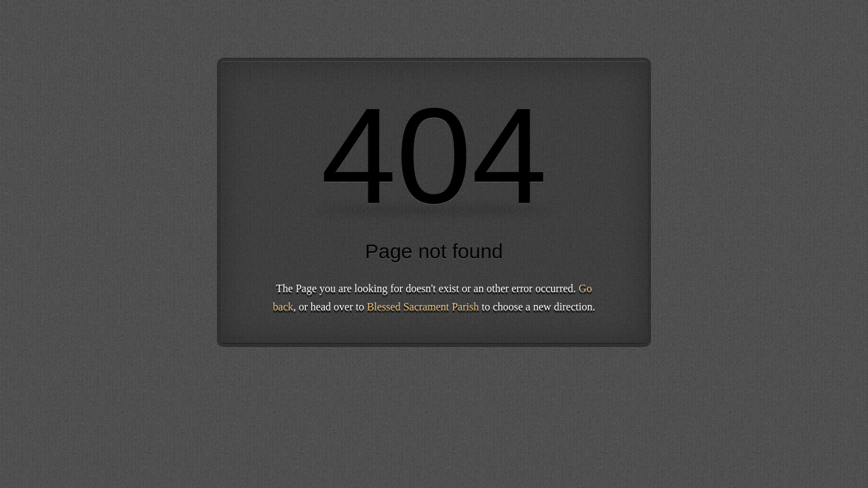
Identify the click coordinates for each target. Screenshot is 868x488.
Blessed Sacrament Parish (423, 307)
